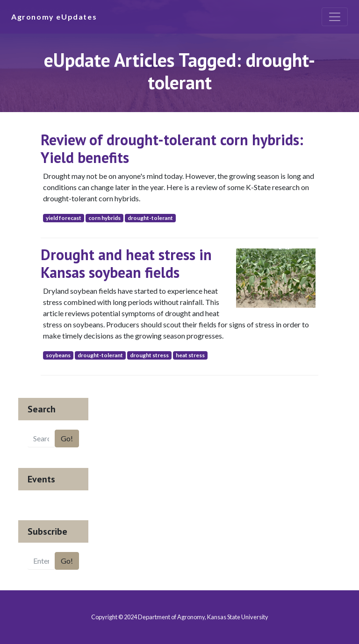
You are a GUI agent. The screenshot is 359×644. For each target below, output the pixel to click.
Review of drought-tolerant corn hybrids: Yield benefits (172, 149)
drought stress (149, 355)
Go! (67, 438)
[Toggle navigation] (335, 17)
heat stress (190, 355)
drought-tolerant (150, 218)
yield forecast (64, 218)
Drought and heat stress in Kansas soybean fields (126, 263)
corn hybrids (104, 218)
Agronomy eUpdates (54, 17)
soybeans (58, 355)
